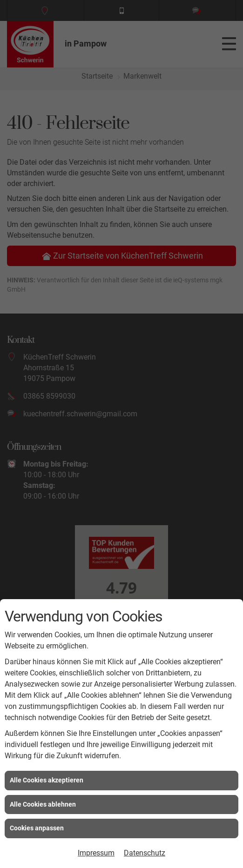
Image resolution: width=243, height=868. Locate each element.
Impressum (96, 853)
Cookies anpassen (37, 828)
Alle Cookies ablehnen (43, 804)
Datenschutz (145, 853)
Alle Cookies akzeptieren (47, 780)
